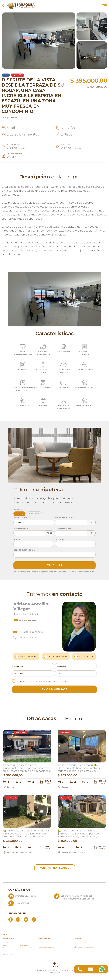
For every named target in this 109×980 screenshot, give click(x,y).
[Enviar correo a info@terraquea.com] (30, 898)
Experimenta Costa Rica (48, 944)
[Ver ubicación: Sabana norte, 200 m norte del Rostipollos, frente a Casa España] (76, 898)
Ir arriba (55, 966)
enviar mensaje (54, 689)
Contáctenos (9, 955)
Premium (23, 946)
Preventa (6, 949)
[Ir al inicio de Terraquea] (21, 5)
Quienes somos (45, 939)
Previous (5, 746)
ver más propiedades (55, 868)
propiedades (8, 939)
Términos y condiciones (84, 948)
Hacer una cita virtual (56, 656)
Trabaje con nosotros (84, 944)
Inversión (6, 944)
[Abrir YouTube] (26, 920)
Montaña (23, 944)
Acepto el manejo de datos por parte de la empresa (41, 681)
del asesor (25, 620)
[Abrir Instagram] (18, 920)
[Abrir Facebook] (11, 920)
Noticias (78, 939)
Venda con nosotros (48, 948)
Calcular (55, 565)
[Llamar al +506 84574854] (53, 904)
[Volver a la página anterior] (3, 5)
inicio (5, 935)
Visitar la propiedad (27, 656)
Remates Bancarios (26, 949)
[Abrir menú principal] (104, 5)
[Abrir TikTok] (34, 920)
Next (49, 746)
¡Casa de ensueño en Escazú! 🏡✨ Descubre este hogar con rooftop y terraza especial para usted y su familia (79, 768)
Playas (5, 946)
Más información (84, 656)
